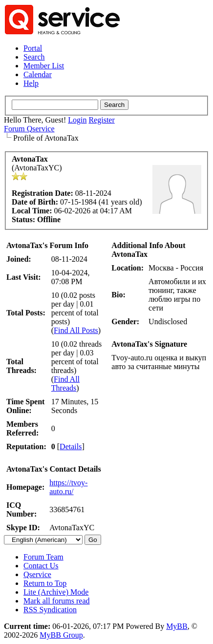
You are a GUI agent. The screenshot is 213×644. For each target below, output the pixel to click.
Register (101, 120)
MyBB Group (61, 635)
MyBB (177, 626)
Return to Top (45, 583)
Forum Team (43, 557)
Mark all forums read (57, 601)
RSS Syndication (50, 610)
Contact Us (41, 566)
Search (34, 57)
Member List (44, 66)
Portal (33, 48)
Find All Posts (76, 330)
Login (77, 120)
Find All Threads (65, 384)
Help (31, 83)
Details (71, 447)
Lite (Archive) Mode (56, 592)
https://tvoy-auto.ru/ (68, 487)
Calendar (38, 74)
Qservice (37, 574)
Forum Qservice (29, 129)
